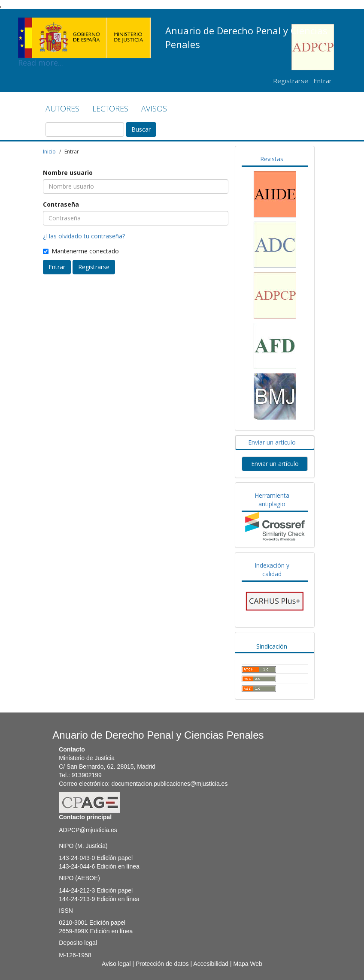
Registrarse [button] (94, 267)
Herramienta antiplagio (272, 500)
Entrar (323, 81)
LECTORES (110, 108)
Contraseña (61, 204)
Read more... (85, 24)
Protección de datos (162, 964)
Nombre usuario (68, 173)
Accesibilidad (211, 964)
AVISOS (154, 108)
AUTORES (62, 108)
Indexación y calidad (272, 570)
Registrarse (291, 81)
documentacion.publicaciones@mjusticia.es (169, 784)
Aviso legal (116, 964)
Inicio (49, 152)
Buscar (141, 129)
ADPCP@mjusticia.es (88, 830)
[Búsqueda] (85, 129)
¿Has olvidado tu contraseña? (84, 236)
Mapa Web (247, 964)
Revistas (272, 159)
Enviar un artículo (272, 442)
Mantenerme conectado (81, 251)
